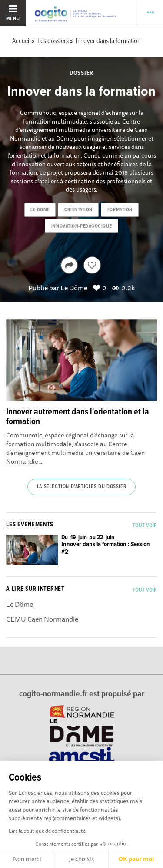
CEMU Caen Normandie (42, 619)
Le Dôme (74, 288)
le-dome (40, 210)
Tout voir (145, 526)
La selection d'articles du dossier (81, 487)
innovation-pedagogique (81, 226)
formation (120, 210)
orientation (78, 210)
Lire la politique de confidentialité (47, 831)
